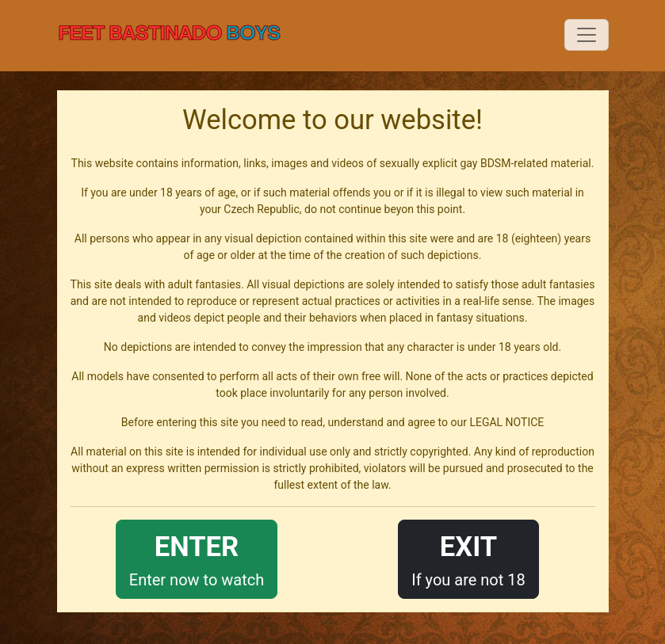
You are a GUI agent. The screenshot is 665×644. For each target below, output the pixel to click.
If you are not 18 (468, 558)
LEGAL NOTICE (506, 422)
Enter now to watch (197, 558)
